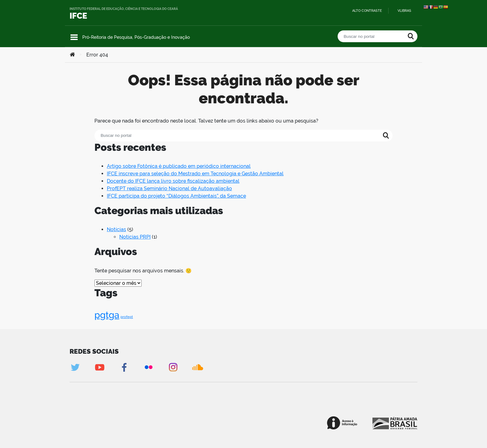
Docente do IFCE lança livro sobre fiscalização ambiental (173, 181)
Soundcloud (198, 367)
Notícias (116, 229)
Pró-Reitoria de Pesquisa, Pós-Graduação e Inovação (136, 37)
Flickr (149, 367)
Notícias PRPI (135, 237)
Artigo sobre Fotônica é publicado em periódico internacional (179, 166)
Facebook (124, 367)
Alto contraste (367, 11)
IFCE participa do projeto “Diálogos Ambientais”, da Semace (176, 196)
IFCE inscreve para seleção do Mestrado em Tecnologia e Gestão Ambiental (195, 174)
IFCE (78, 16)
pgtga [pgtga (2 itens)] (107, 315)
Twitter (75, 367)
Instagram (173, 367)
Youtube (100, 367)
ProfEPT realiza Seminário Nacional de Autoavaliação (169, 188)
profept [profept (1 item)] (127, 317)
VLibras (404, 11)
